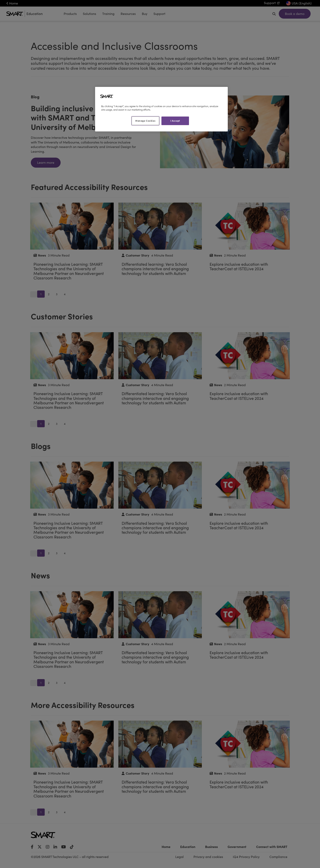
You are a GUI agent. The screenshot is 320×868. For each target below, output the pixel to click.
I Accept (175, 121)
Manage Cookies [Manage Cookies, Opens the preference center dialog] (145, 121)
